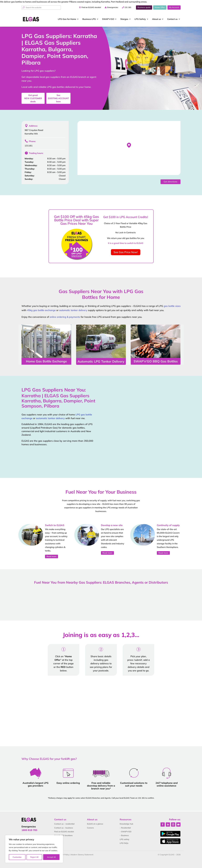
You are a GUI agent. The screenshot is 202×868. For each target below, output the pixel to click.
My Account (174, 7)
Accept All (51, 857)
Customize (17, 857)
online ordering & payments (65, 317)
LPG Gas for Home (67, 19)
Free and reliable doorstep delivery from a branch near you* (101, 786)
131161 (29, 146)
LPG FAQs (124, 843)
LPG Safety (140, 19)
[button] (129, 145)
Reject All (34, 857)
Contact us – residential (64, 824)
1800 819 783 (29, 830)
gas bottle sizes (172, 306)
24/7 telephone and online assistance (167, 784)
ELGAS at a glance (95, 824)
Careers (90, 828)
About (157, 19)
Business (89, 19)
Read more (52, 556)
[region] (34, 849)
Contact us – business (64, 828)
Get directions (170, 182)
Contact (172, 19)
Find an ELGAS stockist (91, 7)
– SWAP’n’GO (126, 832)
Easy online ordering (68, 783)
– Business (124, 835)
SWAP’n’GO (108, 19)
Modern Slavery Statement (82, 855)
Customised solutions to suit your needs (134, 784)
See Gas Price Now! (126, 252)
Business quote (144, 7)
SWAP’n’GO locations (63, 835)
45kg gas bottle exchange (41, 310)
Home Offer (160, 7)
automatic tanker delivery (73, 310)
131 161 (128, 7)
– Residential (125, 828)
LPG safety (124, 839)
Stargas (124, 19)
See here (58, 98)
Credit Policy (64, 855)
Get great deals (33, 98)
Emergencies (113, 7)
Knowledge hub (126, 824)
